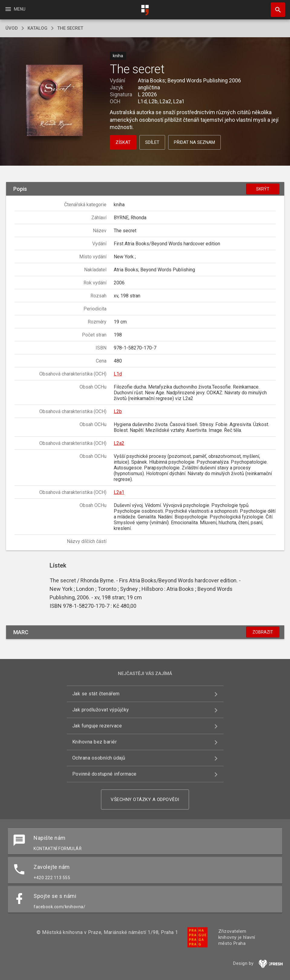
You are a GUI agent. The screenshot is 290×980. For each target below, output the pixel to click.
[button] (54, 101)
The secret (70, 28)
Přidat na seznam (194, 142)
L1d (118, 374)
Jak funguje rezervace (97, 726)
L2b (118, 411)
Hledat (275, 7)
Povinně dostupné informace (104, 774)
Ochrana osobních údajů (99, 758)
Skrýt (263, 189)
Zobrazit (263, 632)
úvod (12, 28)
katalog (37, 28)
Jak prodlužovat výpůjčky (101, 710)
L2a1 (119, 492)
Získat (123, 142)
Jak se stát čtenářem (96, 694)
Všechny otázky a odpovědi (145, 800)
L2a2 (119, 443)
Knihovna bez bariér (95, 742)
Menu (15, 9)
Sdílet (152, 142)
